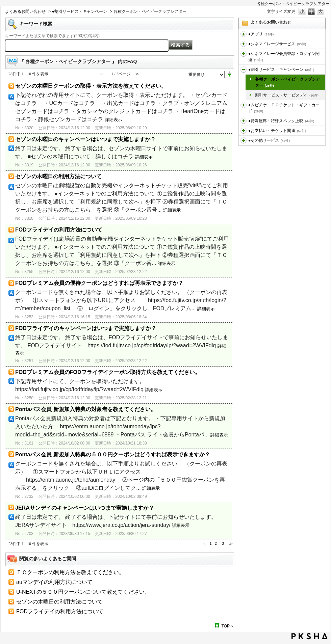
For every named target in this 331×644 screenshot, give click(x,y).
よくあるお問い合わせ (25, 11)
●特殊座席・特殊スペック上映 (281, 121)
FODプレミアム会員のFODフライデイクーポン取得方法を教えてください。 (108, 372)
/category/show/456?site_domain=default (244, 70)
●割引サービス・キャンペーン (80, 11)
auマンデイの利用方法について (54, 582)
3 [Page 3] (223, 543)
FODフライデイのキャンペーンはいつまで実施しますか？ (86, 328)
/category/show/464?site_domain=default (244, 121)
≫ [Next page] (231, 543)
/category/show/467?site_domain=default (244, 131)
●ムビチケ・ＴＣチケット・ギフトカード (284, 108)
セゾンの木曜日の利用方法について (58, 176)
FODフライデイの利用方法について (59, 230)
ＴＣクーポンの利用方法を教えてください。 (70, 572)
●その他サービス (269, 140)
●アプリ (261, 34)
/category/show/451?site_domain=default (244, 44)
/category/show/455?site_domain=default (244, 54)
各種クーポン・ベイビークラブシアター (287, 82)
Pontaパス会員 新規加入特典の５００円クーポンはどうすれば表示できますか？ (113, 454)
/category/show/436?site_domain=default (244, 34)
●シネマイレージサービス (277, 44)
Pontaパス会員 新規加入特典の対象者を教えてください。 (86, 409)
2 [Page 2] (216, 543)
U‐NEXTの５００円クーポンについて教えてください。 (83, 592)
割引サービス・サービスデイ (287, 95)
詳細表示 (113, 120)
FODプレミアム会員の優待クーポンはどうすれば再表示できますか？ (99, 283)
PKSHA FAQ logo (310, 636)
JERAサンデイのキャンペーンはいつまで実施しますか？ (85, 508)
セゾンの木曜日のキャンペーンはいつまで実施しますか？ (85, 139)
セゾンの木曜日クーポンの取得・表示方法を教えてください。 (91, 86)
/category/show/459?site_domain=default (244, 105)
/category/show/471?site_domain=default (244, 140)
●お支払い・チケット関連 (277, 131)
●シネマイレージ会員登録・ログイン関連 (284, 57)
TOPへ (228, 626)
